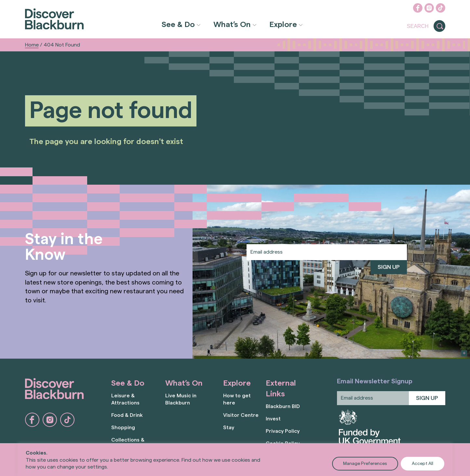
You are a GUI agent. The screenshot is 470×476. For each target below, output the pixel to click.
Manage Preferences (365, 464)
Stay (229, 428)
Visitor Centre (241, 415)
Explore (283, 25)
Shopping (123, 428)
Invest (273, 419)
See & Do (178, 25)
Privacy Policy (283, 431)
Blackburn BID (283, 406)
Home (32, 45)
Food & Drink (127, 415)
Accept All (423, 464)
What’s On (232, 25)
